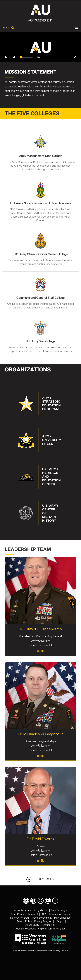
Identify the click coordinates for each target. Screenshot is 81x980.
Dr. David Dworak (40, 854)
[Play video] (6, 73)
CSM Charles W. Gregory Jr (41, 749)
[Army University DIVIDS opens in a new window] (55, 916)
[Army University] (40, 10)
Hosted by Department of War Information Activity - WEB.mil (41, 966)
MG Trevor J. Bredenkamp (41, 645)
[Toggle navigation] (77, 28)
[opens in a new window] (26, 916)
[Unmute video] (14, 73)
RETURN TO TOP (41, 895)
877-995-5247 (59, 955)
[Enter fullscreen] (75, 73)
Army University (41, 21)
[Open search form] (8, 28)
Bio (41, 666)
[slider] (26, 73)
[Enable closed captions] (39, 73)
